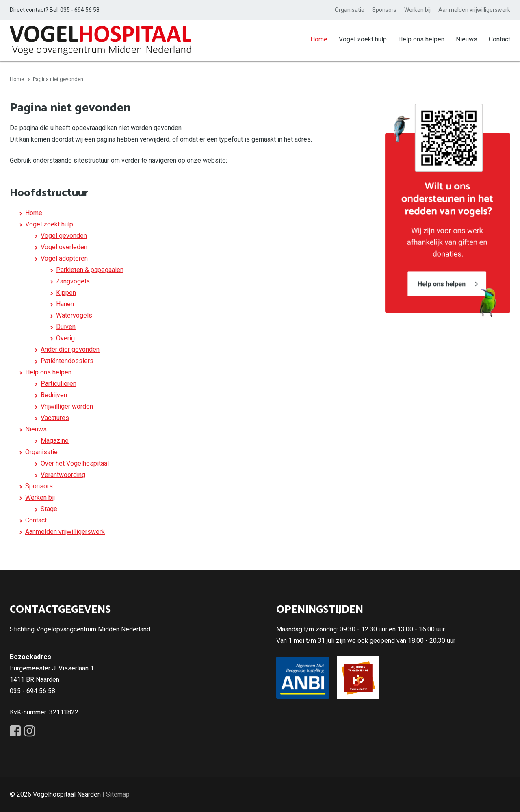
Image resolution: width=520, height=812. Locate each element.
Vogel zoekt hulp (363, 39)
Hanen (65, 304)
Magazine (55, 440)
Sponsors (384, 10)
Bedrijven (54, 395)
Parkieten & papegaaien (90, 269)
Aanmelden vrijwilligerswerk (474, 10)
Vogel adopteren (64, 258)
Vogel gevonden (64, 235)
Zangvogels (73, 281)
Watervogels (74, 315)
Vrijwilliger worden (67, 406)
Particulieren (58, 383)
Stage (49, 508)
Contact (499, 39)
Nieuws (467, 39)
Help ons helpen (421, 39)
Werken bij (417, 10)
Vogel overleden (64, 247)
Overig (65, 338)
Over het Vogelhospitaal (75, 463)
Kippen (66, 292)
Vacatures (55, 417)
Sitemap (118, 794)
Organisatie (350, 10)
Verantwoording (63, 474)
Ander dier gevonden (70, 349)
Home (319, 39)
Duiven (66, 326)
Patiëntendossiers (67, 360)
